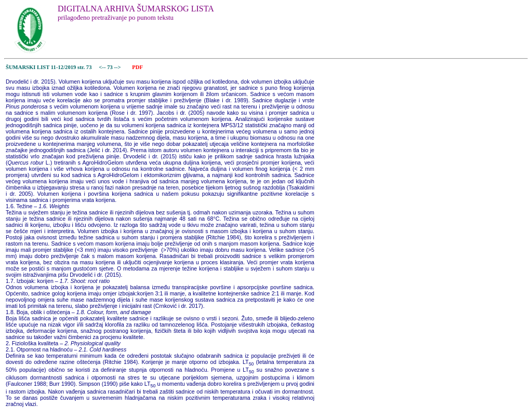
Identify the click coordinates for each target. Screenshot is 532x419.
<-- (103, 67)
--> (118, 67)
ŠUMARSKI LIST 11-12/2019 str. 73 (49, 67)
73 (110, 67)
